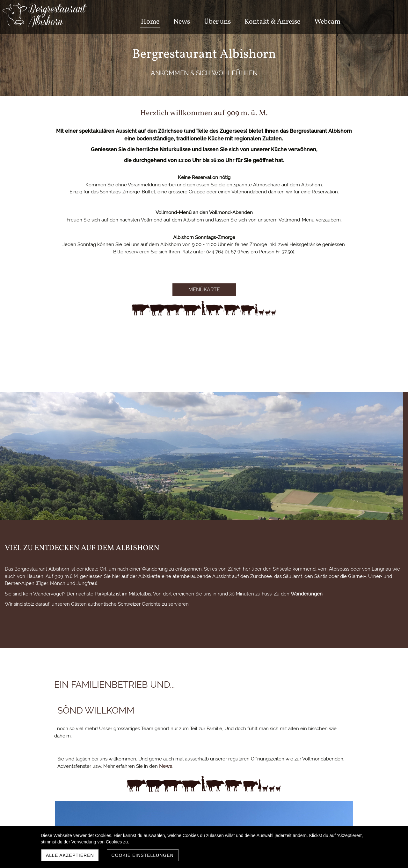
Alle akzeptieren (70, 855)
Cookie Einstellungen (143, 855)
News (227, 569)
